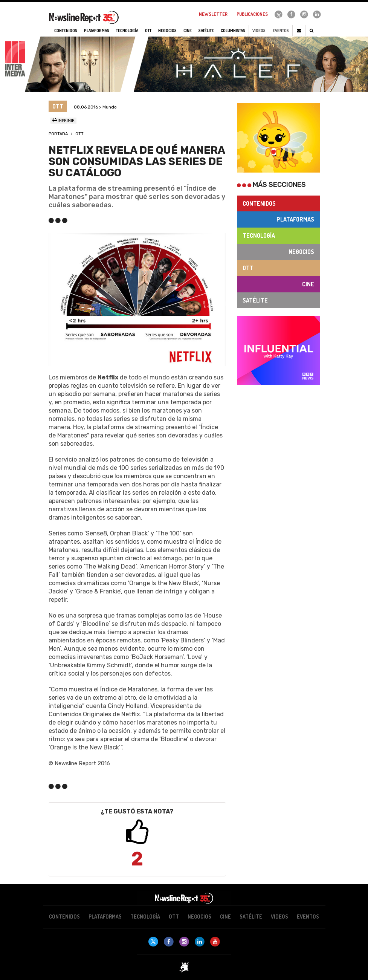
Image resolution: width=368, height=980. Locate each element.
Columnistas (233, 31)
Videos (259, 31)
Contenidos (259, 203)
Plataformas (295, 219)
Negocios (301, 252)
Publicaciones (252, 14)
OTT (79, 134)
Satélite (255, 300)
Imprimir (63, 121)
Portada (58, 134)
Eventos (281, 31)
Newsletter (213, 14)
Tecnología (259, 235)
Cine (308, 284)
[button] (62, 299)
